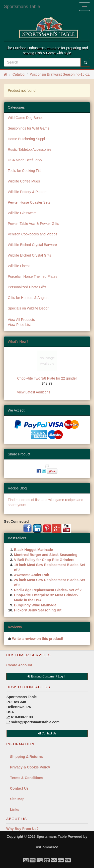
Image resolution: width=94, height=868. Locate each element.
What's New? (18, 342)
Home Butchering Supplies (29, 139)
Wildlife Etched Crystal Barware (32, 245)
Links (15, 810)
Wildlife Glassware (22, 213)
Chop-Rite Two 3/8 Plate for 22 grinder (47, 378)
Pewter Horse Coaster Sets (29, 202)
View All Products (21, 320)
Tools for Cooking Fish (25, 171)
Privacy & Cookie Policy (30, 767)
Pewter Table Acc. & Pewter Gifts (33, 224)
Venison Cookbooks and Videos (32, 234)
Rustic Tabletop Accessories (30, 149)
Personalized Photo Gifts (27, 287)
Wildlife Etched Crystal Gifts (29, 255)
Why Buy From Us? (22, 829)
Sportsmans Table (22, 7)
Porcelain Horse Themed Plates (32, 276)
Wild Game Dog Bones (26, 118)
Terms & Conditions (27, 778)
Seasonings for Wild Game (29, 128)
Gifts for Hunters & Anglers (29, 298)
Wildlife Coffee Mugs (24, 181)
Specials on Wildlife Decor (28, 308)
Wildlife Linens (19, 266)
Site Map (17, 799)
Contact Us (19, 788)
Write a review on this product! (38, 639)
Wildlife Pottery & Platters (28, 192)
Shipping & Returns (26, 757)
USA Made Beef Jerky (25, 160)
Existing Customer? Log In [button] (47, 676)
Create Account (19, 665)
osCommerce (47, 847)
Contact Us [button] (47, 733)
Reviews (15, 627)
